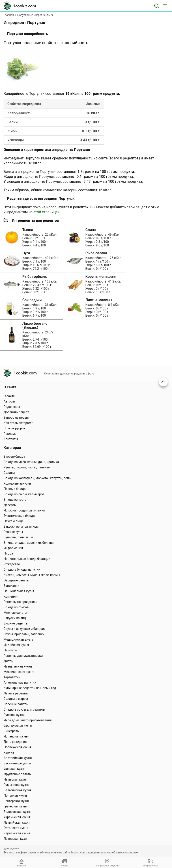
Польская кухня (15, 796)
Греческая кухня (16, 806)
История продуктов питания (24, 510)
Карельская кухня (17, 833)
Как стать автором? (18, 423)
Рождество (12, 564)
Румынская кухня (16, 785)
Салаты (9, 473)
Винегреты (12, 731)
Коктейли (11, 596)
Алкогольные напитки (20, 683)
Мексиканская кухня (19, 672)
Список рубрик (14, 428)
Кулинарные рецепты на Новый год (30, 688)
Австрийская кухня (18, 758)
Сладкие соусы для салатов (24, 709)
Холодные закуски (17, 483)
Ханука (9, 753)
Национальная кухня (19, 591)
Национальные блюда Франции (27, 559)
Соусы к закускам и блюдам (25, 629)
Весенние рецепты (17, 763)
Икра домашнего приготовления (28, 720)
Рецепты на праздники (20, 602)
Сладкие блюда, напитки (22, 570)
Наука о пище (14, 521)
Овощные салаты (16, 580)
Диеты (9, 661)
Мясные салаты (15, 613)
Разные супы (13, 532)
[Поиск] (157, 6)
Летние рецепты (16, 693)
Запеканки (11, 586)
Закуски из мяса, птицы (21, 526)
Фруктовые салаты (18, 774)
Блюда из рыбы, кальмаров (24, 494)
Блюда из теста (15, 500)
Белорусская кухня (18, 812)
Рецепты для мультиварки (23, 656)
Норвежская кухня (17, 747)
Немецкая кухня (16, 779)
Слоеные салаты (16, 704)
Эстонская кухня (16, 828)
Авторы (9, 401)
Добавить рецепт (16, 412)
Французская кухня (18, 726)
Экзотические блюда (19, 516)
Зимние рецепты (16, 623)
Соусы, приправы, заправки (24, 634)
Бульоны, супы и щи (18, 537)
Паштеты (10, 650)
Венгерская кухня (17, 801)
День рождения (15, 742)
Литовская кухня (16, 839)
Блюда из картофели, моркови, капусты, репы (37, 478)
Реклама (10, 434)
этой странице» (46, 212)
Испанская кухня (16, 736)
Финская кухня (15, 769)
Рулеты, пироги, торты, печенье (27, 467)
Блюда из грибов (16, 607)
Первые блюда (15, 489)
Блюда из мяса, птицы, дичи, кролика (31, 462)
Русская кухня (14, 715)
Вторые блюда (14, 457)
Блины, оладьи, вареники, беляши (29, 543)
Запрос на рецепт (17, 418)
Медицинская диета (18, 640)
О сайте (9, 396)
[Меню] (165, 6)
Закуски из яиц (15, 618)
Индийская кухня (16, 645)
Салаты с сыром (16, 699)
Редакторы (12, 407)
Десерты (10, 505)
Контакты (11, 439)
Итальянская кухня (18, 666)
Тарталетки (12, 677)
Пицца (8, 553)
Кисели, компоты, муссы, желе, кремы (32, 575)
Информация (13, 548)
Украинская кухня (17, 817)
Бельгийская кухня (18, 790)
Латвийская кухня (17, 822)
